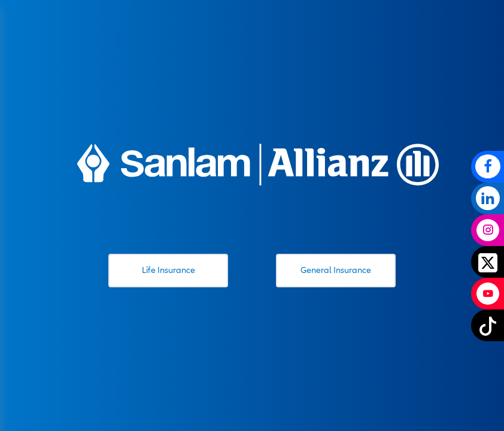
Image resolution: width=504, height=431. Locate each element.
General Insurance (336, 270)
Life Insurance (168, 270)
